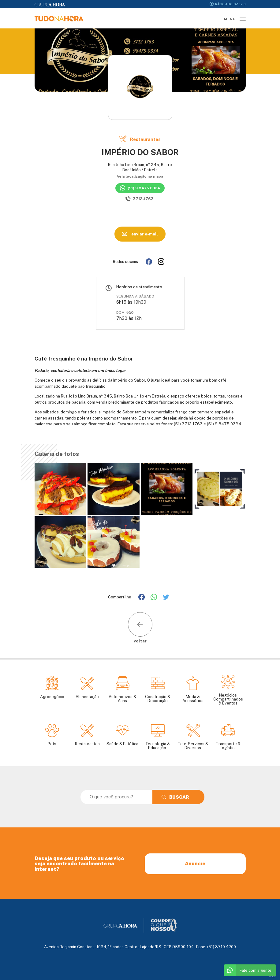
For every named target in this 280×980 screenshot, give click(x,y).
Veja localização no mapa (140, 176)
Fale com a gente (248, 970)
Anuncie (195, 864)
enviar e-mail (140, 234)
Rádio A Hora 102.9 (228, 4)
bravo (272, 976)
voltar (140, 628)
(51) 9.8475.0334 (140, 188)
